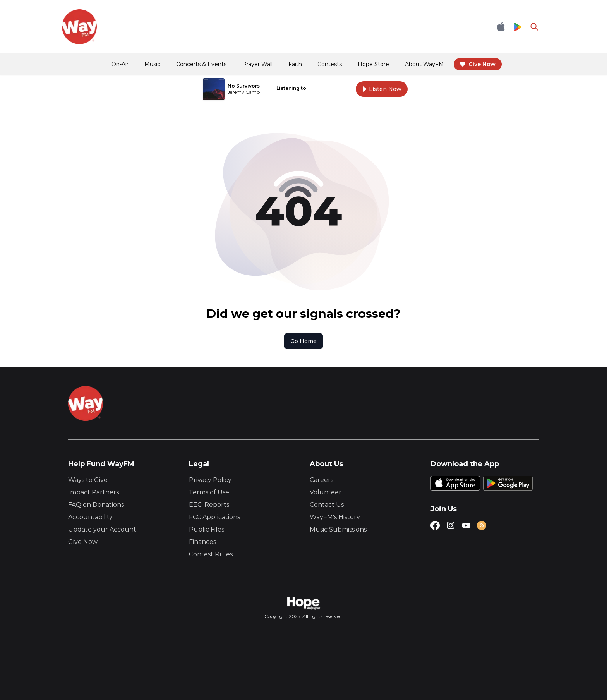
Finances (202, 542)
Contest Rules (211, 554)
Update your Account (102, 529)
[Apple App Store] (501, 27)
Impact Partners (93, 492)
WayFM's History (335, 517)
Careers (322, 480)
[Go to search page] (534, 27)
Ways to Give (88, 480)
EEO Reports (209, 505)
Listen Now (382, 89)
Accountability (90, 517)
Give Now (83, 542)
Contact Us (327, 505)
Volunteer (326, 492)
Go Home (303, 341)
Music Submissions (338, 529)
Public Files (207, 529)
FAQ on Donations (96, 505)
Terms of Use (209, 492)
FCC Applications (214, 517)
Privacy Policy (210, 480)
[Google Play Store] (518, 27)
